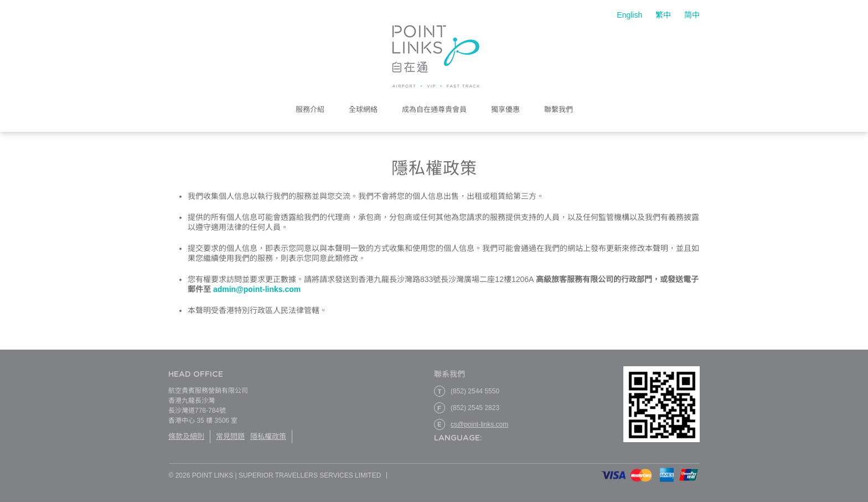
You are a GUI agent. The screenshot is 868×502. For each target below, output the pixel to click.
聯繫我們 (559, 110)
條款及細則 (186, 436)
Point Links (436, 57)
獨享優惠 (505, 110)
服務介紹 (310, 110)
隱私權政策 (268, 436)
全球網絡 (363, 110)
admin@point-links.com (256, 289)
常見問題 (230, 436)
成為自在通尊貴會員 (434, 110)
